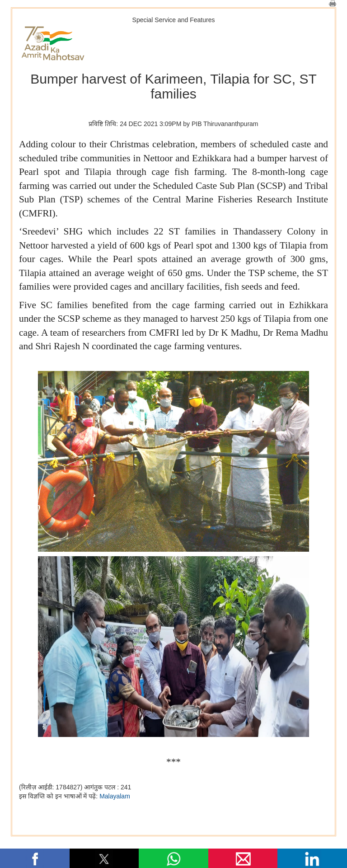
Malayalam (115, 796)
